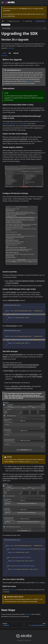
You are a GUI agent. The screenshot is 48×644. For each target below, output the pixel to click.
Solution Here (34, 462)
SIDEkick (38, 583)
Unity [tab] (4, 53)
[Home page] (3, 21)
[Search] (45, 2)
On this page (6, 28)
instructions (11, 48)
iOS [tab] (10, 53)
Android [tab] (16, 53)
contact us (28, 614)
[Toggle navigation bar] (3, 2)
